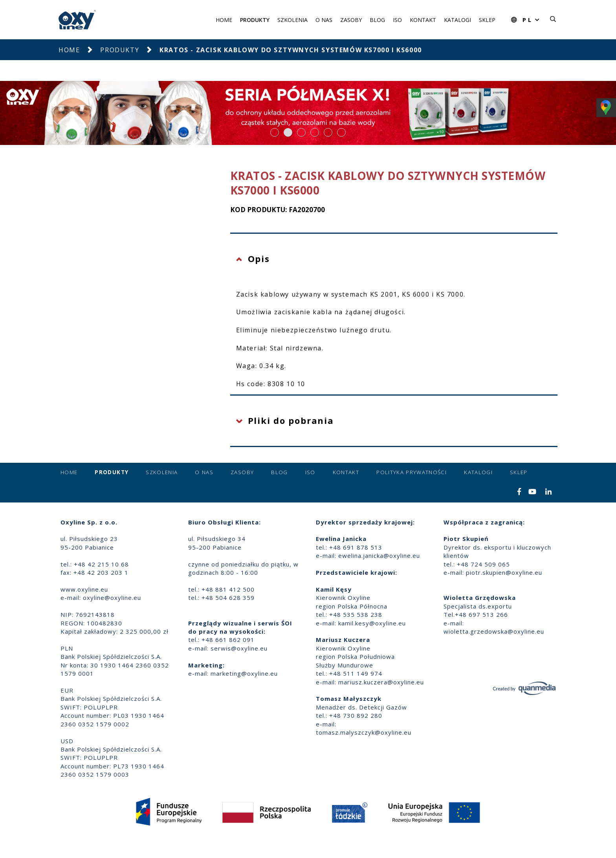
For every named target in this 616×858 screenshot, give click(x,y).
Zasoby (351, 20)
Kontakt (423, 20)
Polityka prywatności (412, 472)
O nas (324, 20)
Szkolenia (292, 20)
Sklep (487, 20)
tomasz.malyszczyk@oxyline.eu (364, 732)
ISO (397, 20)
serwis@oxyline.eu (239, 648)
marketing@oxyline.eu (244, 673)
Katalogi (457, 20)
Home (224, 20)
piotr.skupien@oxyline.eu (504, 572)
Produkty (255, 20)
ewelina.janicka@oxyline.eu (379, 555)
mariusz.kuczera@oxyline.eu (381, 682)
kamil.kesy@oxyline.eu (372, 623)
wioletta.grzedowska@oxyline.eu (494, 631)
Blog (377, 20)
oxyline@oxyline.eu (112, 598)
